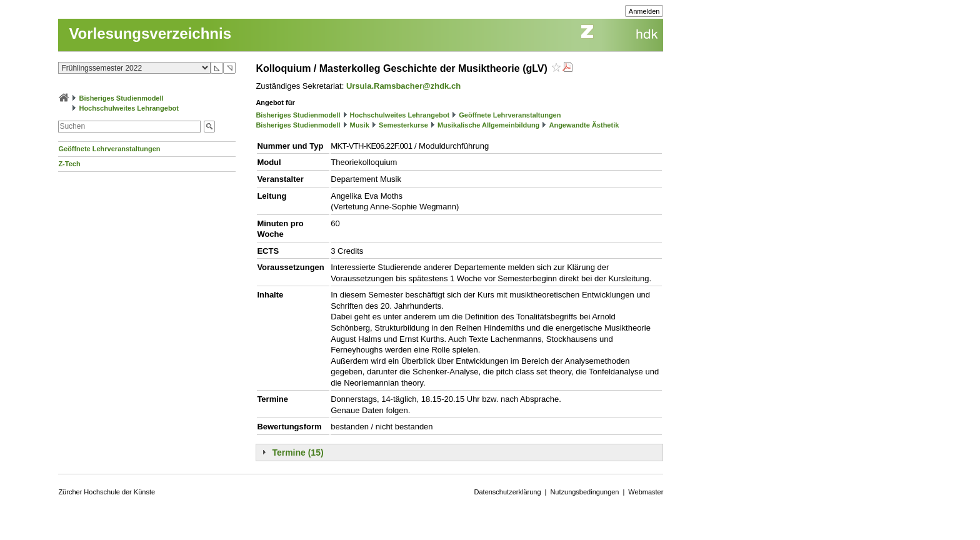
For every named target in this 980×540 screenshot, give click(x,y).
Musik (360, 125)
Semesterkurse (403, 125)
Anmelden (644, 11)
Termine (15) (297, 452)
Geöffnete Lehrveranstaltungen (109, 149)
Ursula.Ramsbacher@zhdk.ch (403, 86)
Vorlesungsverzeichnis (150, 33)
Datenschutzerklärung (508, 492)
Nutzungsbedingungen (584, 492)
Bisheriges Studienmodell (122, 98)
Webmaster (646, 492)
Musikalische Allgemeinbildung (488, 125)
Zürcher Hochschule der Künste (107, 492)
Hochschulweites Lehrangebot (129, 108)
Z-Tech (69, 164)
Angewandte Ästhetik (584, 125)
